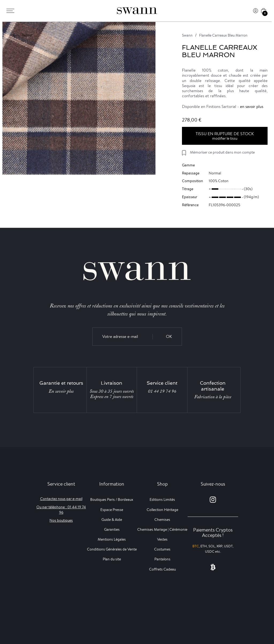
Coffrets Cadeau (162, 569)
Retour (23, 35)
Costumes (162, 549)
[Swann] (137, 11)
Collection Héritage (162, 510)
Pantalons (162, 559)
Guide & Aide (112, 520)
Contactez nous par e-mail (61, 499)
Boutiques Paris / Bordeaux (112, 499)
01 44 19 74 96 (162, 391)
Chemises (162, 520)
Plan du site (112, 559)
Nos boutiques (61, 520)
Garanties (112, 529)
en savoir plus (252, 106)
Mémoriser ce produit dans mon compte (222, 152)
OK (169, 336)
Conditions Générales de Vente (112, 549)
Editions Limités (162, 499)
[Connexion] (256, 11)
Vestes (162, 539)
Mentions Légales (112, 539)
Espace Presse (112, 510)
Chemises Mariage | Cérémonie (162, 529)
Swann (187, 35)
